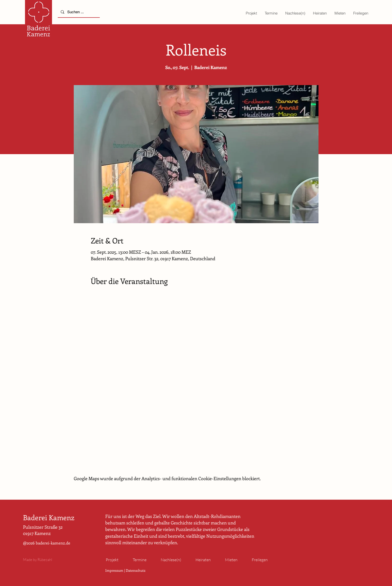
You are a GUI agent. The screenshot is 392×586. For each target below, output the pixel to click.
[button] (251, 13)
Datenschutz (136, 570)
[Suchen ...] (78, 12)
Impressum (114, 570)
